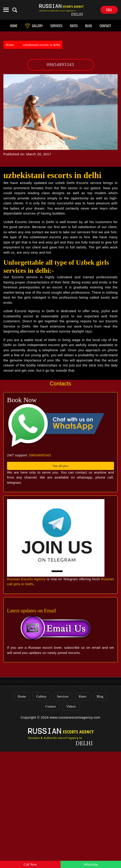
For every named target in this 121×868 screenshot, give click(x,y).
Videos (71, 706)
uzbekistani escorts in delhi (42, 45)
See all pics (60, 466)
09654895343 (61, 65)
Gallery (41, 696)
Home (10, 45)
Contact (51, 706)
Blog (100, 696)
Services (63, 696)
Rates (83, 696)
